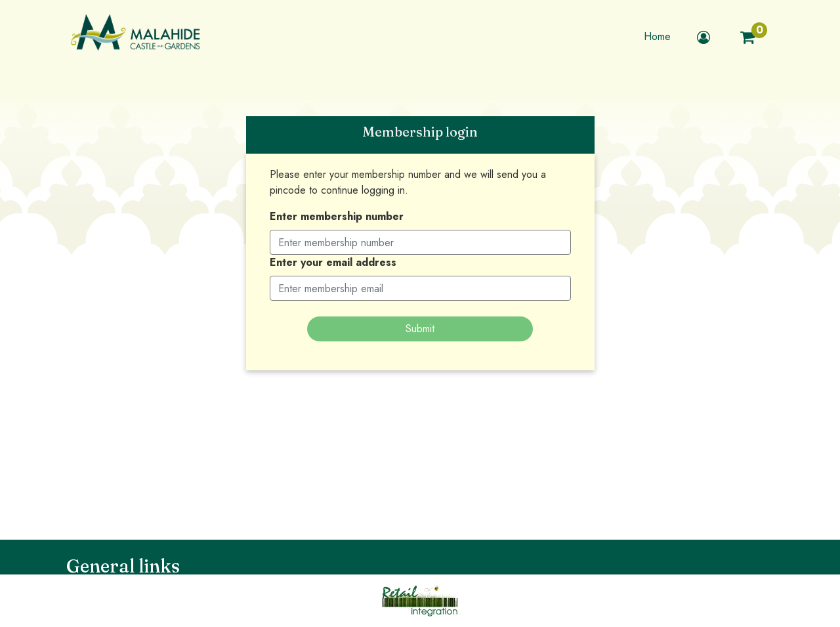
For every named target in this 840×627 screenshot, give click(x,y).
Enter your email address (333, 262)
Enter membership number (337, 216)
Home (657, 36)
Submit (420, 329)
